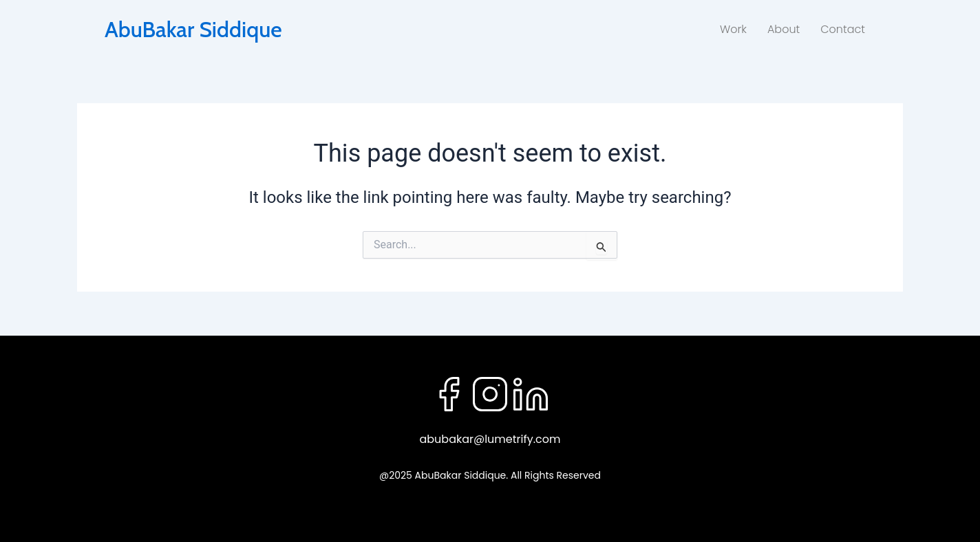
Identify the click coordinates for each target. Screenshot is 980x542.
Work (733, 29)
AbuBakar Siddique (193, 29)
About (784, 29)
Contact (843, 29)
